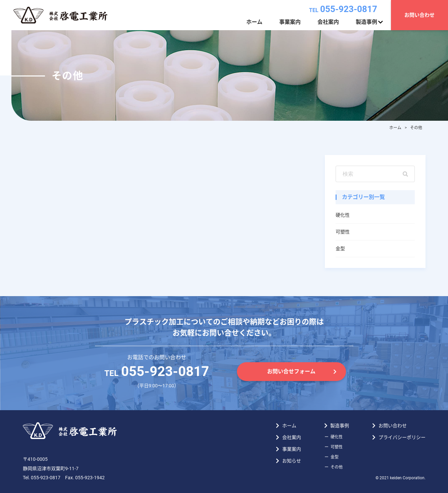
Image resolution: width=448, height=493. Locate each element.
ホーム (254, 22)
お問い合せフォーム (291, 371)
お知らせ (292, 461)
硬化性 (343, 215)
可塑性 (343, 232)
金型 (340, 249)
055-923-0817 (343, 9)
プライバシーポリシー (402, 437)
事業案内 (290, 22)
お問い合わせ (419, 15)
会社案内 (328, 22)
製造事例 (366, 22)
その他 (337, 467)
